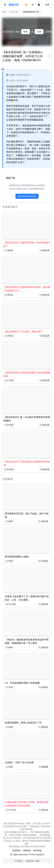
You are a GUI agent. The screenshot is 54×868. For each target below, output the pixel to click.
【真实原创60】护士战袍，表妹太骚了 (23, 331)
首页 (4, 12)
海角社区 (14, 5)
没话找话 (43, 561)
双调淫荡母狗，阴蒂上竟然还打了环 (23, 723)
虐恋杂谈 (43, 727)
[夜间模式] (39, 5)
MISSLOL (30, 861)
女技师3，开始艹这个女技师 (19, 762)
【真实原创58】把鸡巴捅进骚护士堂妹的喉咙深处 (27, 374)
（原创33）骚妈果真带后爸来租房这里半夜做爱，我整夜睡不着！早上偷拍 (27, 641)
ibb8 (37, 861)
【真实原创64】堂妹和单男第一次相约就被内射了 (27, 244)
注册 (39, 32)
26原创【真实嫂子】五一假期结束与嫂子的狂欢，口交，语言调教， (27, 598)
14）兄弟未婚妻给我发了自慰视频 (22, 683)
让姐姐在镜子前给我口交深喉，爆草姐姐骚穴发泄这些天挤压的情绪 (27, 804)
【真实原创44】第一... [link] (32, 12)
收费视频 (43, 767)
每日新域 (37, 850)
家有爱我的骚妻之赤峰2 (17, 557)
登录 (47, 5)
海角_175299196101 (18, 75)
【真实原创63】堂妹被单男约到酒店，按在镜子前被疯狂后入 (27, 289)
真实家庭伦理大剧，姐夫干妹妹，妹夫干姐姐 (27, 515)
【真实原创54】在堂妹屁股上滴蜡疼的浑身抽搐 (27, 463)
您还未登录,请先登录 (27, 196)
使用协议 (27, 850)
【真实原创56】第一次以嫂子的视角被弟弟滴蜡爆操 (27, 419)
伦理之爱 (14, 12)
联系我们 (17, 850)
